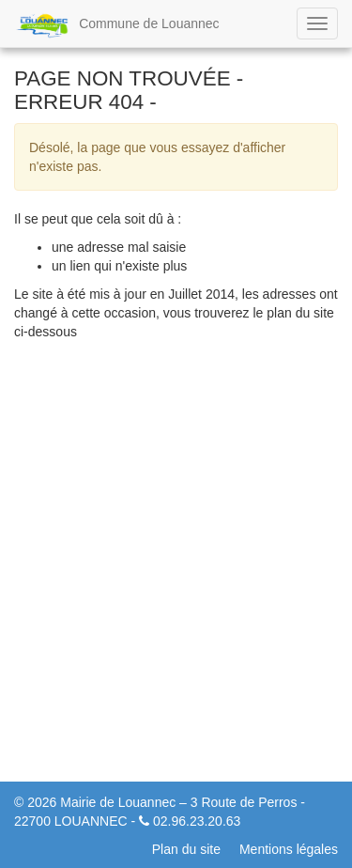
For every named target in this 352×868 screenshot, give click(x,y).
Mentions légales (289, 849)
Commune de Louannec (117, 25)
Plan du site (186, 849)
